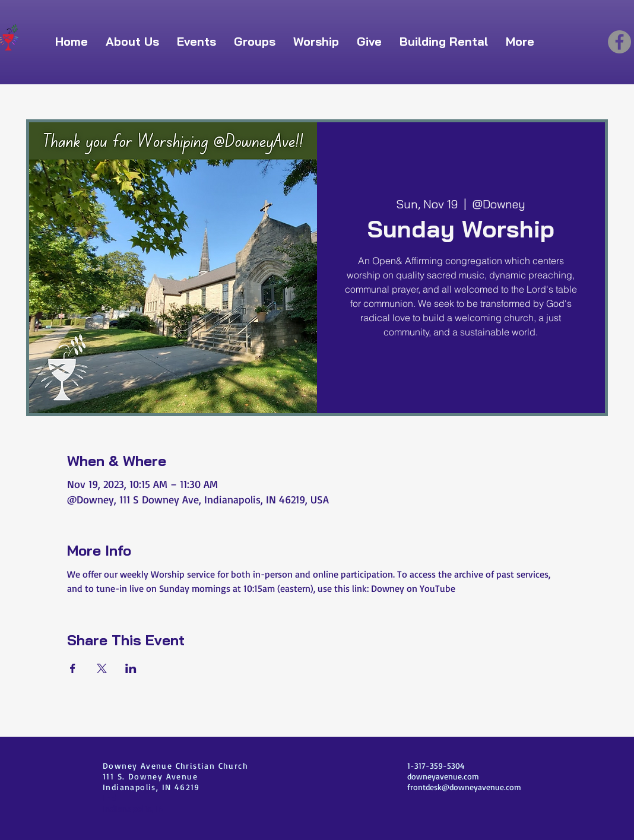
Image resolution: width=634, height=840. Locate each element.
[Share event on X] (102, 668)
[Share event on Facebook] (73, 668)
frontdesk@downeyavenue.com (464, 787)
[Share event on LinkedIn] (131, 668)
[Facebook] (619, 42)
